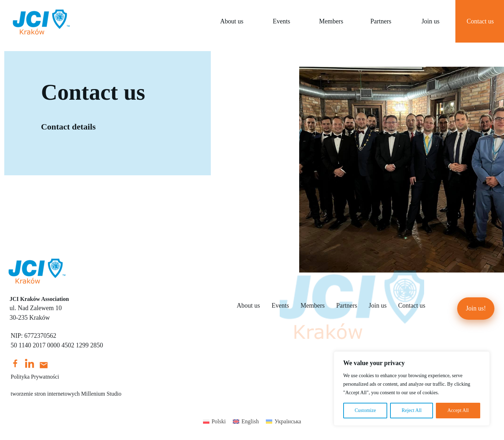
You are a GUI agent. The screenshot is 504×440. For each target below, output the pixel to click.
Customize (365, 410)
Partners (381, 21)
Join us (431, 21)
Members (331, 21)
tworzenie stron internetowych (45, 394)
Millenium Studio (101, 394)
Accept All (458, 410)
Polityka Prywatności (35, 377)
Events (281, 21)
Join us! (476, 308)
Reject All (412, 410)
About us (232, 21)
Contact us (412, 306)
